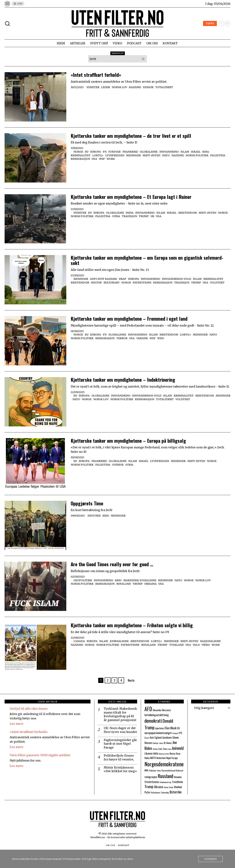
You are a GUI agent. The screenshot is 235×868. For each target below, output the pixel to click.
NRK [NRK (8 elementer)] (146, 770)
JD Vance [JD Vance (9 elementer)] (168, 743)
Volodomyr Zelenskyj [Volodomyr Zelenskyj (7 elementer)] (160, 792)
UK (152, 216)
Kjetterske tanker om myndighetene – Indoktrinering (123, 380)
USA (94, 159)
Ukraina (151, 584)
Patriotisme (142, 283)
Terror (122, 338)
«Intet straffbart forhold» (96, 75)
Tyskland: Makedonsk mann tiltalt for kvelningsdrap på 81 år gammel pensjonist (120, 714)
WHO (161, 338)
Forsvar (114, 152)
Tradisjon (129, 216)
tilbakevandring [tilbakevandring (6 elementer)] (165, 782)
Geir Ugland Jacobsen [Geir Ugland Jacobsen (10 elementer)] (161, 737)
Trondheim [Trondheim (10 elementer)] (177, 782)
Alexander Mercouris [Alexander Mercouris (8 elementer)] (162, 710)
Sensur (148, 87)
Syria (116, 216)
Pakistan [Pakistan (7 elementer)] (153, 770)
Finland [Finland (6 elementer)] (175, 733)
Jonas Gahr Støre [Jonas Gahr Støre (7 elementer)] (160, 749)
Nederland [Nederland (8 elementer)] (161, 758)
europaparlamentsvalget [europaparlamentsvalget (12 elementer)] (158, 733)
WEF (102, 159)
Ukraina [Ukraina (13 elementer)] (159, 787)
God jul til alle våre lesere (29, 709)
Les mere (17, 724)
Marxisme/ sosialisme (140, 580)
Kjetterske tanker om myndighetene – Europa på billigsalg (128, 441)
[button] (143, 59)
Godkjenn (210, 859)
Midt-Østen (151, 155)
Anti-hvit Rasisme (103, 279)
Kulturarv (112, 283)
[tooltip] (221, 24)
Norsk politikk (197, 155)
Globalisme (149, 152)
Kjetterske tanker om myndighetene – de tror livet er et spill (131, 136)
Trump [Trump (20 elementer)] (149, 786)
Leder (106, 87)
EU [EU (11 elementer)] (178, 728)
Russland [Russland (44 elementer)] (165, 776)
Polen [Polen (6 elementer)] (159, 771)
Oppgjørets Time (87, 503)
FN (105, 152)
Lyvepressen (115, 155)
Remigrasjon (80, 159)
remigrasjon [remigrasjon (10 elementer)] (151, 777)
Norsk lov (119, 87)
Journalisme (119, 641)
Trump (144, 216)
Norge (78, 152)
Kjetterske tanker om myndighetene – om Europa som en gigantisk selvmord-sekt (147, 260)
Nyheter (93, 87)
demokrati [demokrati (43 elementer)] (153, 721)
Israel (196, 152)
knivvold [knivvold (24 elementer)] (178, 748)
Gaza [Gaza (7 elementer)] (147, 738)
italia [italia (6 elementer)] (161, 743)
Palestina (218, 155)
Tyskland (177, 645)
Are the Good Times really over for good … (112, 564)
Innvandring (169, 152)
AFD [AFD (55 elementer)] (148, 709)
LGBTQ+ (98, 155)
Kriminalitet (81, 155)
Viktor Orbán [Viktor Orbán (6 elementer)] (169, 787)
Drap (123, 279)
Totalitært (164, 87)
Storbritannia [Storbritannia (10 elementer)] (152, 782)
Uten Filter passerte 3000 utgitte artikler (40, 755)
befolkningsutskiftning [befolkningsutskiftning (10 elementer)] (157, 715)
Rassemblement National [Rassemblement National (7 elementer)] (172, 770)
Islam (185, 152)
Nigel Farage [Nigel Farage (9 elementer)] (172, 758)
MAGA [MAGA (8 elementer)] (156, 754)
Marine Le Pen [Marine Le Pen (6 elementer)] (164, 754)
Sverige (118, 465)
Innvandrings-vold (177, 279)
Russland (124, 584)
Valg (196, 645)
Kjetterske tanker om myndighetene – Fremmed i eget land (129, 319)
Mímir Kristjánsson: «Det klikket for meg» (120, 769)
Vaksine (142, 338)
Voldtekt (217, 283)
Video (206, 645)
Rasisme (135, 87)
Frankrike (130, 152)
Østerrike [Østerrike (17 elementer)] (176, 792)
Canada (79, 641)
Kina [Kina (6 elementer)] (170, 749)
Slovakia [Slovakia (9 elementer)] (178, 777)
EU (87, 152)
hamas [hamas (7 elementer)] (156, 743)
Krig (106, 516)
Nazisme (178, 155)
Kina (206, 152)
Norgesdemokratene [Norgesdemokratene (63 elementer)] (164, 764)
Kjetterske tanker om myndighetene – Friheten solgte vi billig (132, 625)
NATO (166, 155)
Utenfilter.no (98, 837)
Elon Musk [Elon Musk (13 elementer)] (171, 728)
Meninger (133, 155)
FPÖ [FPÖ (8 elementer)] (180, 733)
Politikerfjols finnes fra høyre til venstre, (119, 757)
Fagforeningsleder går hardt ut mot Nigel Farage (120, 744)
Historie (94, 516)
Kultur (96, 283)
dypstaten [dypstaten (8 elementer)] (160, 728)
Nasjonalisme (210, 641)
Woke (111, 159)
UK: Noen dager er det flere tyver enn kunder (120, 730)
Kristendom (188, 213)
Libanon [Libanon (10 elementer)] (149, 753)
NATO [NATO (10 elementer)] (153, 758)
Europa (96, 152)
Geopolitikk (83, 580)
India (130, 213)
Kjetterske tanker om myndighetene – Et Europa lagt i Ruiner (131, 197)
